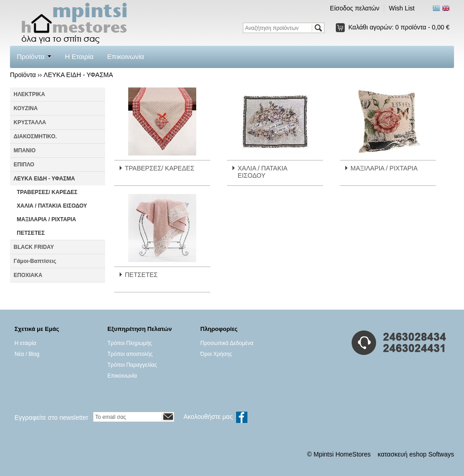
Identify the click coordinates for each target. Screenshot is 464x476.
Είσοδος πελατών (355, 8)
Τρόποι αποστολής (130, 354)
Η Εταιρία (79, 56)
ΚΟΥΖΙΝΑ (26, 108)
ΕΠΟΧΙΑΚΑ (28, 275)
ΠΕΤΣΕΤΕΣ (31, 233)
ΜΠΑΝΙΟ (25, 151)
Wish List (402, 8)
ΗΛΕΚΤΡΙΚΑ (29, 94)
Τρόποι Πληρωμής (130, 343)
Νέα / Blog (27, 354)
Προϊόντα (31, 56)
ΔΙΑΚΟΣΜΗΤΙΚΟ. (35, 136)
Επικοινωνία (126, 56)
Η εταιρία (25, 343)
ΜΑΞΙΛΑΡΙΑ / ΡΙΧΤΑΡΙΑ (46, 219)
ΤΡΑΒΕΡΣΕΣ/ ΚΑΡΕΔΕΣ (47, 192)
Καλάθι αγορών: (399, 27)
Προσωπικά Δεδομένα (227, 343)
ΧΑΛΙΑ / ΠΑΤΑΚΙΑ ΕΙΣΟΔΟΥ (52, 206)
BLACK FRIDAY (34, 247)
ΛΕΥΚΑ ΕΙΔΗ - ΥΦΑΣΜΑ (78, 75)
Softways (441, 454)
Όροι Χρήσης (216, 354)
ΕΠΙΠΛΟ (24, 165)
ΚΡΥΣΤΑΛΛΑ (30, 122)
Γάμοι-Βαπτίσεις (35, 261)
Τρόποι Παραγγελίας (132, 365)
